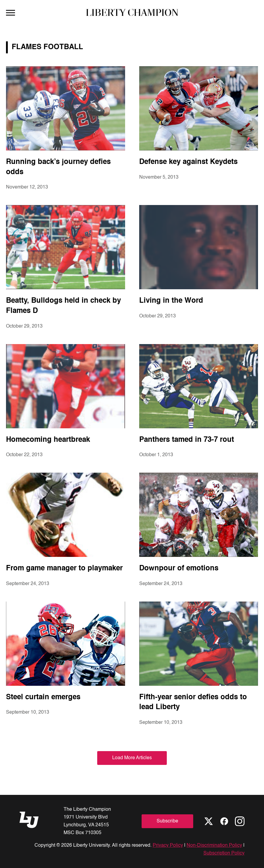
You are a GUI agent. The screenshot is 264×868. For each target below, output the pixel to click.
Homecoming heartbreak (48, 440)
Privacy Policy (168, 846)
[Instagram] (240, 821)
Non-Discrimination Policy (214, 846)
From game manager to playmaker (64, 569)
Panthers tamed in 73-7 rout (187, 440)
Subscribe (167, 821)
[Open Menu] (10, 12)
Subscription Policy (224, 853)
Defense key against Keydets (188, 162)
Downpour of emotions (179, 569)
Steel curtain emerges (43, 697)
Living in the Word (171, 301)
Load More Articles (132, 758)
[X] (208, 821)
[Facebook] (224, 821)
